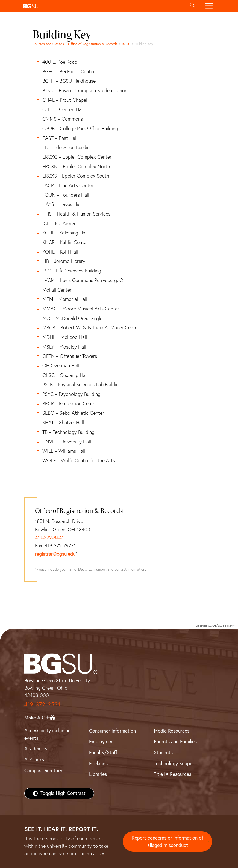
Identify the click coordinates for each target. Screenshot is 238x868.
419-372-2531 (42, 704)
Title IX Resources (173, 774)
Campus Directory (43, 770)
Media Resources (172, 731)
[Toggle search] (193, 6)
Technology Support (175, 763)
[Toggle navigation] (209, 6)
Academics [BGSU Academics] (36, 749)
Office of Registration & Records (93, 44)
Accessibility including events (48, 734)
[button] (103, 6)
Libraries (98, 774)
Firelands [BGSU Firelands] (98, 763)
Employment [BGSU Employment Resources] (102, 741)
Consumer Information (112, 731)
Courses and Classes (48, 44)
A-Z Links (34, 760)
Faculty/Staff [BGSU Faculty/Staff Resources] (103, 752)
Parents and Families (175, 741)
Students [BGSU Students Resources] (163, 752)
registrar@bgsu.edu (55, 554)
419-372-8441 (49, 538)
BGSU (126, 44)
